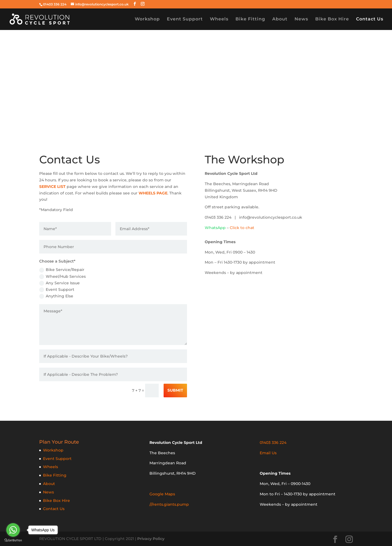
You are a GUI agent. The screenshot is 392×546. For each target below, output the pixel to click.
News (301, 19)
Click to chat (242, 228)
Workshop (147, 19)
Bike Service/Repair (62, 270)
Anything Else (56, 296)
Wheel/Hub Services (62, 277)
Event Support (185, 19)
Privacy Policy (151, 539)
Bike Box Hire (332, 19)
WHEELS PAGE (153, 193)
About (280, 19)
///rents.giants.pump (169, 504)
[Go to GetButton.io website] (13, 540)
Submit (175, 390)
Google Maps (162, 494)
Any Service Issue (59, 283)
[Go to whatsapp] (13, 530)
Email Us (268, 453)
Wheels (219, 19)
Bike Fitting (250, 19)
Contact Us (370, 19)
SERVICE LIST (52, 187)
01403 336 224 (55, 4)
